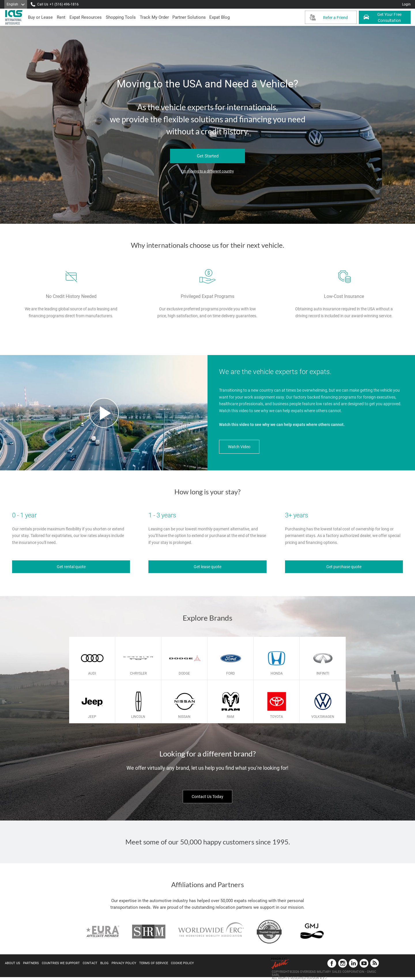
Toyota (277, 717)
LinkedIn (353, 963)
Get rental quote (71, 567)
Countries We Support (61, 963)
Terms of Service (154, 963)
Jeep (92, 717)
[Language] (16, 4)
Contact (90, 963)
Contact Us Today (207, 797)
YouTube (364, 963)
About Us (13, 963)
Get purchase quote (344, 567)
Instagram (343, 963)
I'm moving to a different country (207, 171)
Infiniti (323, 673)
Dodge (184, 673)
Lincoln (138, 717)
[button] (189, 17)
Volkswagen (323, 717)
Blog (104, 963)
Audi (92, 673)
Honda (277, 673)
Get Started (208, 156)
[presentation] (61, 17)
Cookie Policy (182, 963)
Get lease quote (207, 567)
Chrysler (138, 673)
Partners (31, 963)
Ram (230, 717)
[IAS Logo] (14, 17)
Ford (231, 673)
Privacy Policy (124, 963)
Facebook (332, 963)
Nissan (184, 717)
